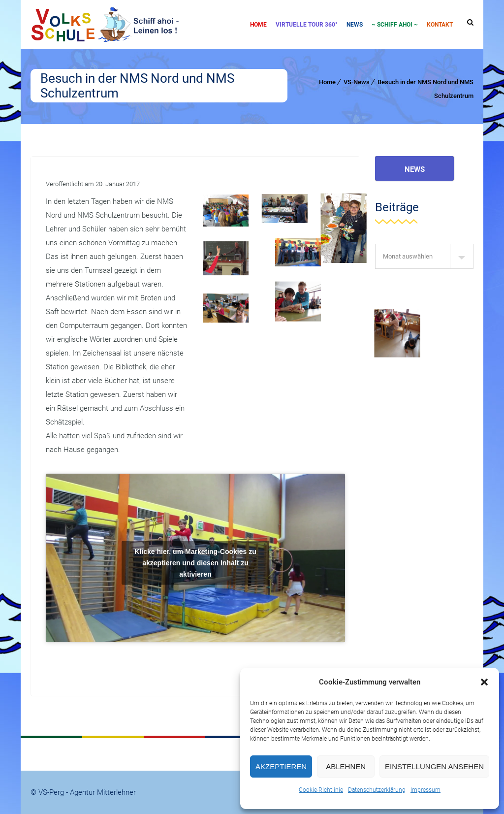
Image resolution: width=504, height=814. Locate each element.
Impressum (425, 790)
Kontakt (440, 25)
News (355, 25)
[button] (484, 682)
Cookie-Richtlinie (321, 790)
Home (258, 25)
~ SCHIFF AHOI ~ (395, 25)
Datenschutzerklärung (377, 790)
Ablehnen (346, 766)
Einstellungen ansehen (434, 766)
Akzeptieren (281, 766)
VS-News (357, 82)
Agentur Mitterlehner (103, 792)
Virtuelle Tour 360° (307, 25)
